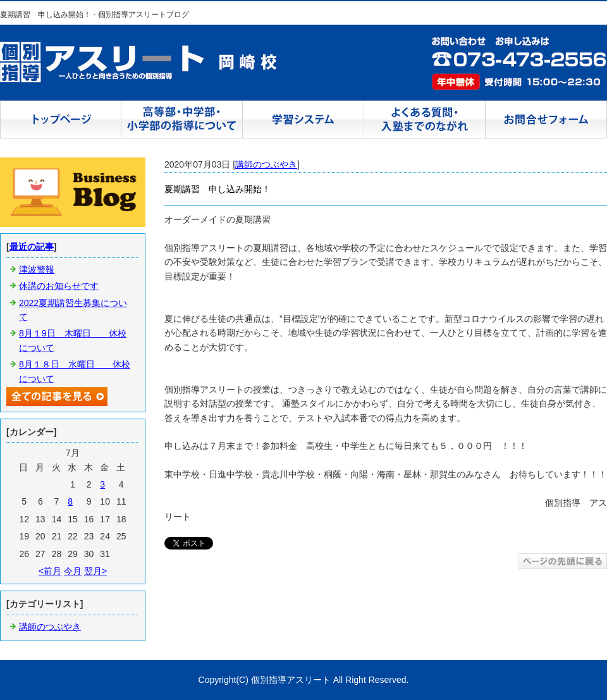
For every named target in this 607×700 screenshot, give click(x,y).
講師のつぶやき (266, 164)
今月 (73, 571)
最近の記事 (32, 247)
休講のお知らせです (59, 286)
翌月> (95, 571)
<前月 (50, 571)
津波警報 (37, 269)
